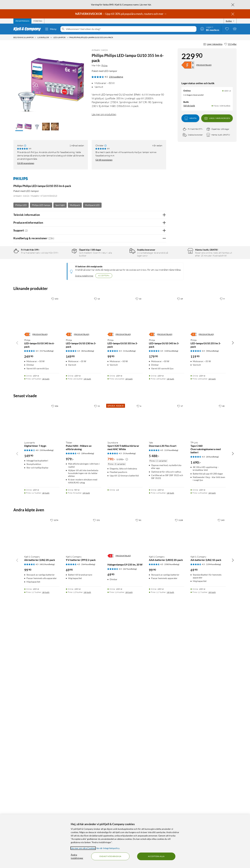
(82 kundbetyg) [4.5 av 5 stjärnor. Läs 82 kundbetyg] (88, 596)
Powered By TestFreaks (153, 457)
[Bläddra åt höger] (233, 587)
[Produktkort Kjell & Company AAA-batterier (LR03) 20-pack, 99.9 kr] (167, 779)
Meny (51, 29)
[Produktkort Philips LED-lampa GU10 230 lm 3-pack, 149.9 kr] (83, 558)
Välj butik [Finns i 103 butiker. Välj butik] (212, 623)
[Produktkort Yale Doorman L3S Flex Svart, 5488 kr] (167, 665)
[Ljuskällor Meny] (51, 37)
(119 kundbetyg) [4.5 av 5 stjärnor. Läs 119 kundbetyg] (171, 695)
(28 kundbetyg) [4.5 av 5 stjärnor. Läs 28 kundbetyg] (88, 698)
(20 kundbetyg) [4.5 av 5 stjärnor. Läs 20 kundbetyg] (212, 701)
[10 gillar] (138, 543)
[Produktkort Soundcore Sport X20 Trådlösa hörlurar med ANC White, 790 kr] (125, 665)
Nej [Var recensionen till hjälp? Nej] (161, 358)
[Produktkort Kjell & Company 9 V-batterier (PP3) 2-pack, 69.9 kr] (83, 779)
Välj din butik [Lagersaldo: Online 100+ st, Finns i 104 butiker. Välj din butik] (189, 106)
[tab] (22, 21)
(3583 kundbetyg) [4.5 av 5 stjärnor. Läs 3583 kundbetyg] (172, 809)
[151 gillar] (96, 765)
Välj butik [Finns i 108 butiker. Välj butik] (170, 623)
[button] (19, 127)
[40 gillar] (222, 651)
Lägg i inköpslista (213, 44)
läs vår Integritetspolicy (108, 848)
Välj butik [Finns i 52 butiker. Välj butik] (86, 738)
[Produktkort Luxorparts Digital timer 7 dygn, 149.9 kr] (42, 665)
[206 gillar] (55, 651)
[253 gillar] (55, 543)
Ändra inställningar (84, 520)
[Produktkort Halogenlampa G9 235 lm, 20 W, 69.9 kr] (125, 779)
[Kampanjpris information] (127, 704)
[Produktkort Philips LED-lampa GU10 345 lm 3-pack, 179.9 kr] (167, 558)
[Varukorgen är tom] (235, 29)
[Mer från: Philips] (21, 180)
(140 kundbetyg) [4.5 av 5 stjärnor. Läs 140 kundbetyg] (171, 596)
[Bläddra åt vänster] (17, 587)
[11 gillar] (97, 651)
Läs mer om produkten (104, 114)
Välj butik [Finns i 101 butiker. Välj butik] (129, 623)
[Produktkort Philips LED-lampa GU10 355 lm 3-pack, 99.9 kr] (125, 558)
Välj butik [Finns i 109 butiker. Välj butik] (46, 623)
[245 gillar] (221, 765)
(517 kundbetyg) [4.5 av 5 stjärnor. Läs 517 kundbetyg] (47, 596)
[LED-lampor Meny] (68, 37)
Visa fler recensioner (90, 466)
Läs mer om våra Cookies (83, 848)
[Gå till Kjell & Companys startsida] (28, 29)
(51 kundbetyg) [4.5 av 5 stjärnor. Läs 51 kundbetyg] (129, 698)
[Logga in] (210, 29)
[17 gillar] (180, 651)
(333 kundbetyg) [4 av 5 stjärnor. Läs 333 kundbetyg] (47, 695)
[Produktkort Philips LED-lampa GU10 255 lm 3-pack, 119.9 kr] (208, 558)
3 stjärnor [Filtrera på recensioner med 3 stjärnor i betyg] (64, 272)
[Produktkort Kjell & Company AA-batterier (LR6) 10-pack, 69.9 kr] (208, 779)
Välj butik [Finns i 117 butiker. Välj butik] (46, 738)
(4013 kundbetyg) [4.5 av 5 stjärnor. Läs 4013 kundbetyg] (47, 809)
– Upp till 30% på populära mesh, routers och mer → (121, 14)
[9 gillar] (222, 543)
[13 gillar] (97, 543)
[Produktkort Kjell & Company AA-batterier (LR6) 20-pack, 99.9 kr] (42, 779)
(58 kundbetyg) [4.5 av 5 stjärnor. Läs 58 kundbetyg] (212, 596)
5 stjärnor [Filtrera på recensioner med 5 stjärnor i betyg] (64, 262)
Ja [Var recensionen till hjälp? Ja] (155, 358)
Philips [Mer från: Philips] (104, 65)
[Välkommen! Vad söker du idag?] (131, 29)
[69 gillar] (180, 543)
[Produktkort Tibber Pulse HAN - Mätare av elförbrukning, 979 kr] (83, 665)
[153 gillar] (230, 44)
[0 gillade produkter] (227, 29)
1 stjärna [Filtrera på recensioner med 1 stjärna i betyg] (64, 282)
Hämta (190, 118)
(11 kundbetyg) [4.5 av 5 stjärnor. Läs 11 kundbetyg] (129, 596)
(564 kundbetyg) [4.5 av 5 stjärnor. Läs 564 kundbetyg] (88, 809)
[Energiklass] (188, 65)
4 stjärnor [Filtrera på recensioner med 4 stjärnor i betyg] (64, 267)
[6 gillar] (139, 651)
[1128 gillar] (179, 765)
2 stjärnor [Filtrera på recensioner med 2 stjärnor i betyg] (64, 277)
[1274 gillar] (54, 765)
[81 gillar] (138, 765)
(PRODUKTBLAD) (204, 65)
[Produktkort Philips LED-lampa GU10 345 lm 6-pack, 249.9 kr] (42, 558)
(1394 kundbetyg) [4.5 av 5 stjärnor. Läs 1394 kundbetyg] (213, 809)
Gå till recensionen (26, 163)
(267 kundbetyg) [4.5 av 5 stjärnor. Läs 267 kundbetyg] (130, 813)
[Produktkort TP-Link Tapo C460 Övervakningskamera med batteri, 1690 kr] (208, 665)
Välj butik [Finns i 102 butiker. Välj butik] (87, 623)
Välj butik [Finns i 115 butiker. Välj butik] (170, 738)
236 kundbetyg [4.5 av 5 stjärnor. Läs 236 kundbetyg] (116, 77)
